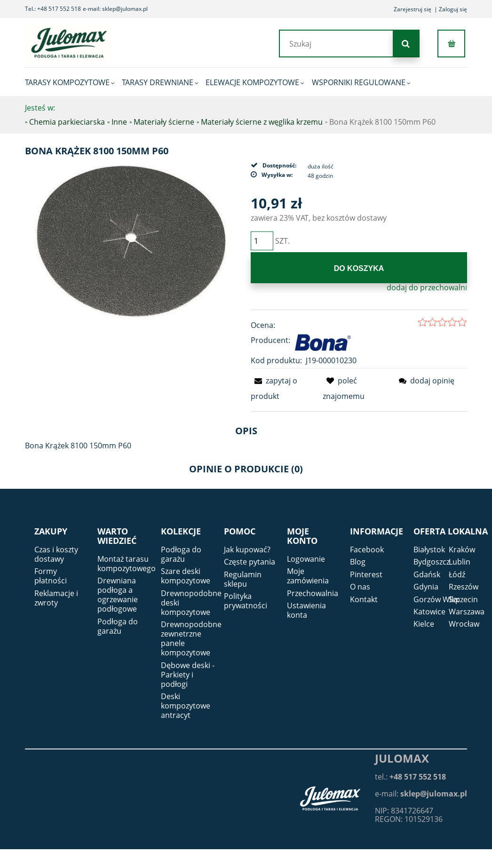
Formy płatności (51, 576)
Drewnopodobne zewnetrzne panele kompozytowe (191, 638)
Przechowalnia (313, 593)
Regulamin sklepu (243, 579)
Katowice (429, 612)
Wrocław (464, 624)
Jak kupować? (247, 549)
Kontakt (364, 599)
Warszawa (467, 612)
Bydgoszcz (432, 562)
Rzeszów (464, 587)
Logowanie (306, 559)
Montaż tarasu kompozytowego (127, 564)
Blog (358, 562)
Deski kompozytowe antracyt (186, 706)
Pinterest (366, 574)
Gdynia (426, 587)
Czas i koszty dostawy (56, 554)
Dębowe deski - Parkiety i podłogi (188, 675)
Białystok (429, 549)
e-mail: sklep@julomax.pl (115, 9)
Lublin (460, 562)
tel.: (410, 777)
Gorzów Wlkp (437, 599)
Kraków (462, 549)
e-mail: (421, 794)
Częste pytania (250, 562)
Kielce (424, 624)
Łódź (457, 574)
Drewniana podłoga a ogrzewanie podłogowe (118, 595)
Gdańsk (427, 574)
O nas (360, 587)
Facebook (367, 549)
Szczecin (463, 599)
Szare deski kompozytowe (186, 576)
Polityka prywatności (246, 601)
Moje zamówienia (308, 576)
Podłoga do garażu (118, 626)
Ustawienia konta (306, 610)
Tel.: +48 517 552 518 (53, 9)
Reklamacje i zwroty (56, 598)
